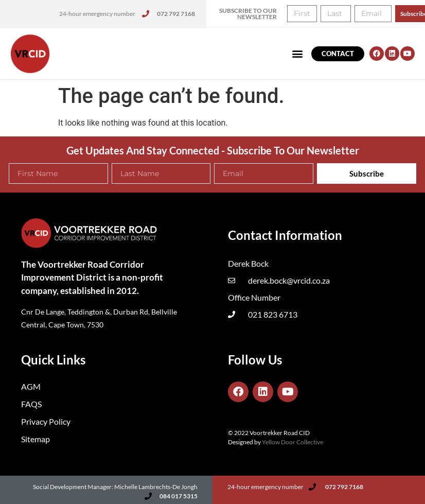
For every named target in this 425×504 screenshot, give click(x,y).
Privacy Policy (46, 421)
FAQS (31, 404)
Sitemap (36, 439)
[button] (298, 54)
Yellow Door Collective (293, 442)
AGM (31, 386)
